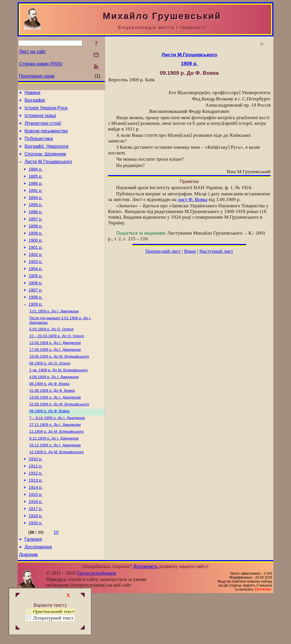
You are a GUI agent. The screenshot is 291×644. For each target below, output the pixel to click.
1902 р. (36, 274)
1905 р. (36, 298)
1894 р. (36, 210)
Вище (190, 251)
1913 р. (36, 521)
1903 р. (36, 282)
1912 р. (36, 513)
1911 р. (36, 505)
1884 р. (36, 179)
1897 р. (36, 234)
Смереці (75, 639)
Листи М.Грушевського (48, 170)
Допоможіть (146, 615)
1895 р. (36, 218)
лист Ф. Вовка (193, 199)
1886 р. (36, 194)
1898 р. (36, 242)
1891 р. (36, 202)
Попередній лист (163, 251)
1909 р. (36, 330)
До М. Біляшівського (59, 386)
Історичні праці (40, 119)
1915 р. (36, 537)
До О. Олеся (51, 356)
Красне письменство (46, 136)
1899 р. (36, 250)
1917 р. (36, 553)
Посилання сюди (37, 76)
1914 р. (36, 529)
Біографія (35, 102)
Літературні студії (43, 128)
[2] (56, 578)
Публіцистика (39, 145)
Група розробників (97, 622)
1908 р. (36, 322)
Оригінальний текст (51, 611)
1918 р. (36, 561)
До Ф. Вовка (49, 416)
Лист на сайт (33, 52)
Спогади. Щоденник (45, 162)
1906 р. (36, 306)
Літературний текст (53, 618)
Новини (32, 93)
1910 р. (36, 497)
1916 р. (36, 545)
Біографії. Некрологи (46, 153)
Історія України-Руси (46, 110)
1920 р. (36, 569)
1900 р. (36, 258)
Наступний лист (216, 251)
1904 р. (36, 290)
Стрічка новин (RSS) (41, 64)
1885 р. (36, 187)
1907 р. (36, 314)
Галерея (33, 586)
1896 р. (36, 226)
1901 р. (36, 266)
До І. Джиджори (54, 337)
